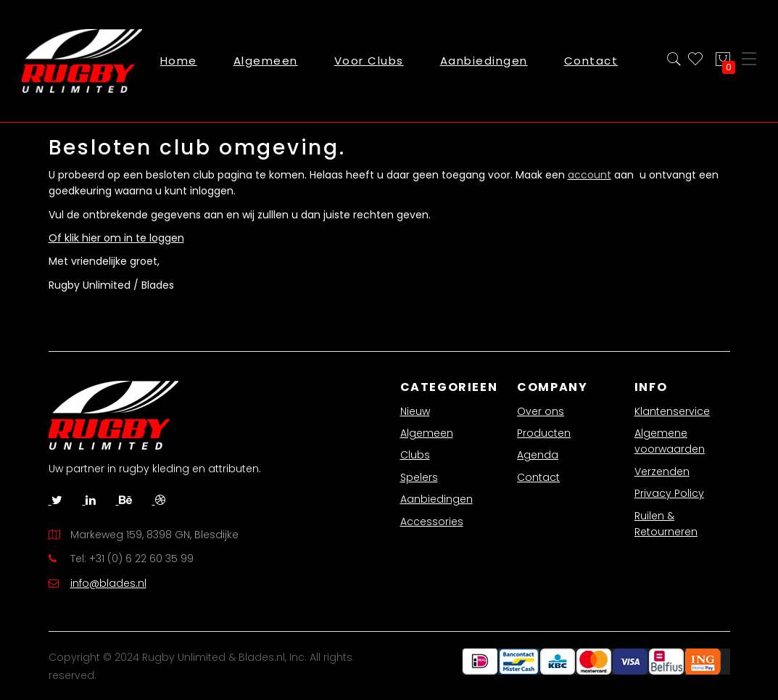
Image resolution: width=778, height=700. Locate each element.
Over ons (541, 411)
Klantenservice (672, 411)
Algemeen (427, 433)
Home (179, 61)
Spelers (419, 477)
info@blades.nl (108, 583)
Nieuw (415, 411)
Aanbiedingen (436, 499)
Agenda (538, 455)
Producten (544, 433)
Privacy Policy (669, 493)
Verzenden (662, 472)
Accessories (432, 522)
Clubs (415, 455)
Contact (538, 477)
